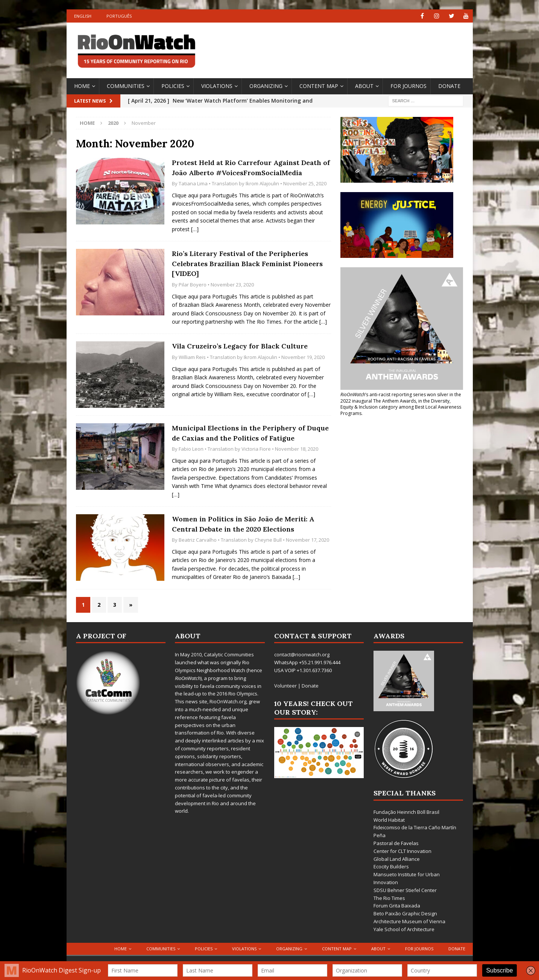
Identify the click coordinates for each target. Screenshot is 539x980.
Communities (126, 86)
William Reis (192, 357)
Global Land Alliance (397, 859)
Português (119, 16)
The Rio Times (389, 898)
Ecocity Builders (391, 866)
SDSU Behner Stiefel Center (405, 890)
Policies (173, 86)
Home (82, 86)
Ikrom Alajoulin (262, 183)
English (83, 16)
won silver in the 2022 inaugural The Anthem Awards (401, 398)
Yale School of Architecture (404, 929)
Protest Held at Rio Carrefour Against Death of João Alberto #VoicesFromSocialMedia (251, 168)
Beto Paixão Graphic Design (405, 913)
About (364, 86)
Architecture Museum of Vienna (409, 921)
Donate (449, 86)
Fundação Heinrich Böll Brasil (406, 812)
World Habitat (389, 820)
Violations (217, 86)
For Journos (408, 86)
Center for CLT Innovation (402, 851)
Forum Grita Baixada (397, 906)
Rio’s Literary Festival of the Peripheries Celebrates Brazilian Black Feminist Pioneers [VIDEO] (247, 264)
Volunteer (285, 686)
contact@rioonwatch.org (302, 654)
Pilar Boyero (193, 285)
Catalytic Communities (229, 654)
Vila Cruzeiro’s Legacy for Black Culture (240, 346)
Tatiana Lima (193, 183)
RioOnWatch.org (228, 701)
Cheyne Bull (268, 540)
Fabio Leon (191, 449)
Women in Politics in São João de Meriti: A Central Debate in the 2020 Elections (243, 524)
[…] (195, 229)
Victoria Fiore (256, 449)
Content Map (319, 86)
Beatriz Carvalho (198, 540)
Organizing (266, 86)
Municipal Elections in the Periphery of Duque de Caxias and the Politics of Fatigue (250, 433)
